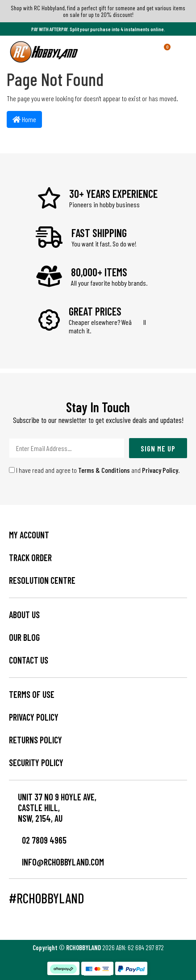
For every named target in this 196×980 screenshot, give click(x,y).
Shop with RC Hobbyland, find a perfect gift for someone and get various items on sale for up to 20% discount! (98, 11)
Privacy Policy (160, 470)
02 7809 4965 (38, 840)
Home (24, 119)
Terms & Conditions (104, 470)
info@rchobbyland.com (56, 862)
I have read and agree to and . (94, 470)
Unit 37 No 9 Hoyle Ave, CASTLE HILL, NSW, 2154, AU (57, 808)
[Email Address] (67, 448)
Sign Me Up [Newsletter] (158, 448)
